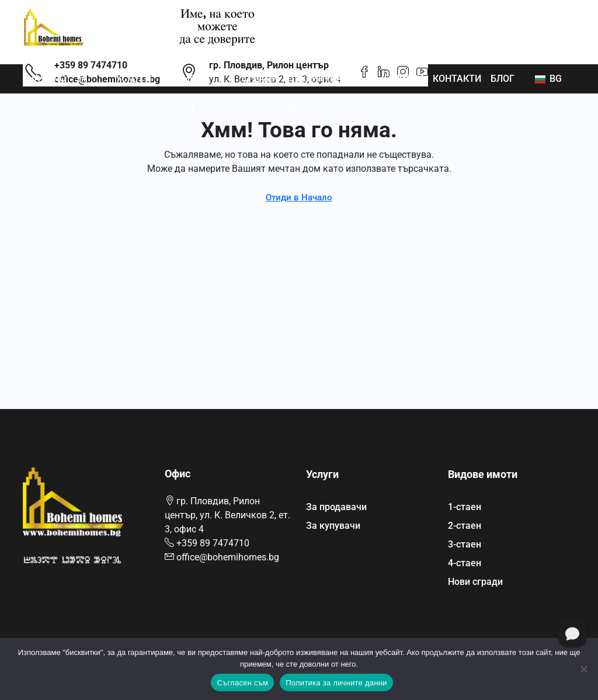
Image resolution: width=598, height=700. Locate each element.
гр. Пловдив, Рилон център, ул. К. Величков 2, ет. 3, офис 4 (227, 515)
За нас (85, 93)
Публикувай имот (318, 93)
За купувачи (333, 526)
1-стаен (465, 507)
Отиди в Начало (299, 197)
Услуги (133, 79)
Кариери (402, 79)
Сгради (260, 79)
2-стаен (465, 526)
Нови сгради (475, 582)
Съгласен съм (242, 683)
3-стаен (465, 544)
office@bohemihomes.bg (228, 557)
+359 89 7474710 (213, 543)
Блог (503, 79)
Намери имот (188, 93)
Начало (47, 79)
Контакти (457, 79)
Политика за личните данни (336, 683)
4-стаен (465, 563)
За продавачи (336, 507)
